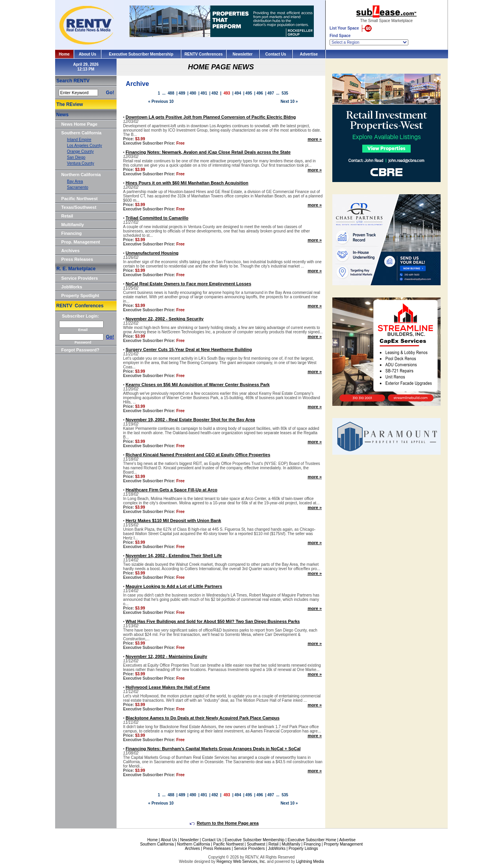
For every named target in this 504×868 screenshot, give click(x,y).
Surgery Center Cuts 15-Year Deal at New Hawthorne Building (189, 349)
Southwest (256, 844)
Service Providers (80, 278)
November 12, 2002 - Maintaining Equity (166, 656)
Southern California (82, 133)
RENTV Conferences (203, 54)
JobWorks (72, 287)
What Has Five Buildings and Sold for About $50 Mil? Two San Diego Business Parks (213, 621)
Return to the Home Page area (224, 823)
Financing (72, 233)
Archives (70, 251)
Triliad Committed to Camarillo (157, 218)
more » (315, 139)
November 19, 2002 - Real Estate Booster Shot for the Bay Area (190, 420)
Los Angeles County (84, 146)
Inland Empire (79, 140)
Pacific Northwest (80, 199)
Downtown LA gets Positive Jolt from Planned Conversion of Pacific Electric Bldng (211, 117)
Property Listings (303, 848)
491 (204, 93)
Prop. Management (81, 242)
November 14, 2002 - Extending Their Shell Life (174, 556)
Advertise (309, 54)
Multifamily (73, 225)
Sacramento (78, 187)
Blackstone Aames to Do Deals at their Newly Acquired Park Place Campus (203, 718)
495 (249, 93)
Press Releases (77, 259)
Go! (110, 93)
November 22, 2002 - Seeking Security (165, 319)
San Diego (76, 157)
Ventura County (81, 163)
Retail (67, 216)
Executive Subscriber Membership (141, 54)
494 (238, 93)
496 (260, 93)
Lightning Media (310, 861)
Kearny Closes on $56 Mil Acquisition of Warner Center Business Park (198, 385)
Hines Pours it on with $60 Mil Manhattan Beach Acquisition (187, 183)
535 (285, 93)
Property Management (343, 844)
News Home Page (80, 124)
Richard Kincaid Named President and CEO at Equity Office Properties (198, 455)
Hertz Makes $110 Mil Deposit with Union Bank (173, 520)
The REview (69, 104)
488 (171, 93)
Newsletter (243, 54)
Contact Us (276, 54)
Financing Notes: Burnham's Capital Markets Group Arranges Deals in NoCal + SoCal (213, 749)
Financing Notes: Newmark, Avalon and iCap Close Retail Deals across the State (208, 152)
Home (64, 54)
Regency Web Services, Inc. (241, 861)
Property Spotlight (80, 296)
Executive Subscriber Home (312, 840)
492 (215, 93)
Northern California (81, 175)
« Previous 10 (161, 101)
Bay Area (75, 181)
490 (193, 93)
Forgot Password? (81, 350)
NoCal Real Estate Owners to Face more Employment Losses (188, 284)
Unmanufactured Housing (152, 253)
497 (271, 93)
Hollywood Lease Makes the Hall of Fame (168, 687)
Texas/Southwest (79, 207)
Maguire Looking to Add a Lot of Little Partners (174, 586)
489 (182, 93)
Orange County (80, 151)
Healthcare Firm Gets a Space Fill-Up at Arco (171, 490)
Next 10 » (289, 101)
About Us (87, 54)
